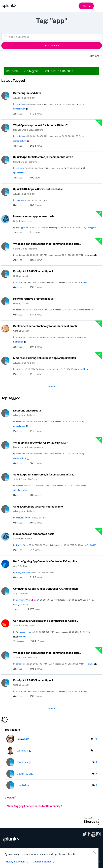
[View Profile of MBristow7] (21, 168)
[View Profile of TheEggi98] (21, 228)
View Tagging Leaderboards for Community (34, 806)
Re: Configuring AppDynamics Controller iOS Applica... (46, 561)
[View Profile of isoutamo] (89, 255)
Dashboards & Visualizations (28, 130)
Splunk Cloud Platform (25, 162)
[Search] (52, 37)
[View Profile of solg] (18, 282)
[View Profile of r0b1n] (19, 369)
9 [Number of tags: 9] (96, 762)
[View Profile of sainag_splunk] (20, 141)
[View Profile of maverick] (23, 762)
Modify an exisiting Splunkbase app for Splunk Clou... (46, 358)
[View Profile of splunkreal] (21, 337)
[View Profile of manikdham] (24, 785)
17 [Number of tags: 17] (95, 750)
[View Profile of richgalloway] (19, 109)
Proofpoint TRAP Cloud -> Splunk (33, 271)
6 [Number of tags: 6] (96, 785)
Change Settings (42, 862)
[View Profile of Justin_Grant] (25, 774)
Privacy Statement (15, 862)
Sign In (86, 6)
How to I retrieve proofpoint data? (34, 299)
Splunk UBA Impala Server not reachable (38, 189)
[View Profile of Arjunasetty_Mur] (23, 632)
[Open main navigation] (98, 6)
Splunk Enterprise (23, 221)
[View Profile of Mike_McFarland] (23, 572)
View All (51, 386)
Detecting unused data (27, 93)
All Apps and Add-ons (24, 98)
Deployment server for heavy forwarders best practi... (46, 326)
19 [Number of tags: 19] (95, 739)
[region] (49, 858)
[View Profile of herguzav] (20, 200)
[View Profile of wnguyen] (22, 750)
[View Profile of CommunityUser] (23, 600)
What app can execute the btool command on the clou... (47, 244)
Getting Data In (21, 276)
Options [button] (94, 56)
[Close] (94, 852)
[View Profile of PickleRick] (18, 342)
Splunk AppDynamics (24, 625)
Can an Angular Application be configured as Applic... (46, 621)
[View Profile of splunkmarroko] (20, 173)
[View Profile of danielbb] (20, 104)
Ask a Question (52, 45)
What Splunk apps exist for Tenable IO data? (40, 125)
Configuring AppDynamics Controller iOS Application (45, 589)
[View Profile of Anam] (26, 739)
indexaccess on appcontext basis (34, 216)
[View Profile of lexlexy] (84, 282)
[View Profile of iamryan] (22, 636)
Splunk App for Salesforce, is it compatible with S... (44, 157)
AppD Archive (20, 566)
